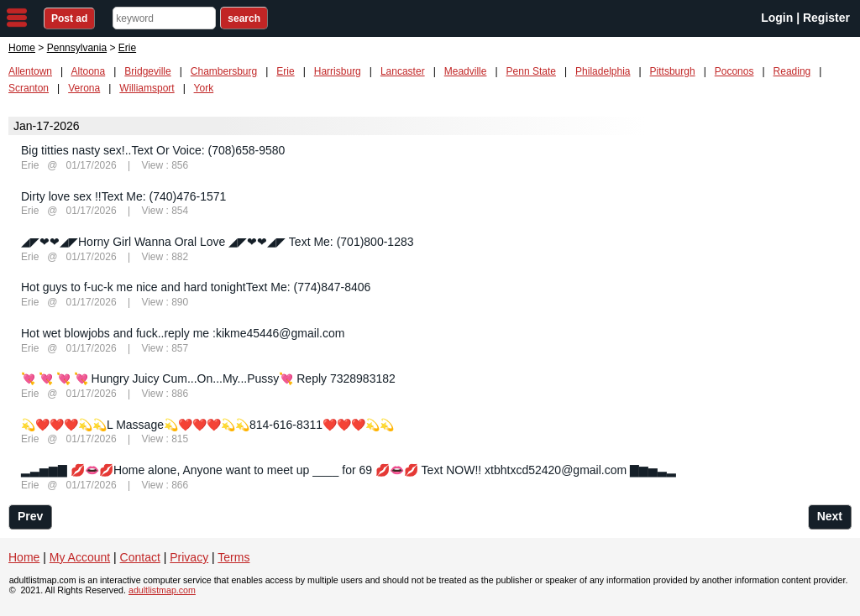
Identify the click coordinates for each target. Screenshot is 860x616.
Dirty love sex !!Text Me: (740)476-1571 (123, 196)
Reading (792, 71)
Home (22, 48)
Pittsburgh (673, 71)
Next (830, 516)
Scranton (29, 88)
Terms (233, 557)
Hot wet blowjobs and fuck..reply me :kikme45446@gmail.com (183, 333)
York (204, 88)
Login (777, 18)
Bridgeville (147, 71)
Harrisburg (338, 71)
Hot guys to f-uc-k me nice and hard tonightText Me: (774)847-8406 (196, 287)
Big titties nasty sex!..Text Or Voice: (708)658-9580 (153, 150)
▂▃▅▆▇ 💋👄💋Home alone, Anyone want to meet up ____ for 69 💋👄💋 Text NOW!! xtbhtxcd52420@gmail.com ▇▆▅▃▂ (349, 470)
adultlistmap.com (162, 590)
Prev (30, 516)
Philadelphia (603, 71)
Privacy (189, 557)
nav (17, 18)
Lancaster (403, 71)
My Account (80, 557)
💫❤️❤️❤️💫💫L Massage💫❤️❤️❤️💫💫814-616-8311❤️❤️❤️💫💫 (207, 425)
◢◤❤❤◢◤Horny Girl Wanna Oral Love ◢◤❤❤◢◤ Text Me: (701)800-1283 (218, 242)
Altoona (89, 71)
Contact (140, 557)
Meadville (466, 71)
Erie (285, 71)
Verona (84, 88)
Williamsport (147, 88)
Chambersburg (224, 71)
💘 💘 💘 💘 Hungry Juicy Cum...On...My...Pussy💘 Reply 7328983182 (208, 378)
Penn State (531, 71)
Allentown (30, 71)
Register (826, 18)
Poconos (734, 71)
